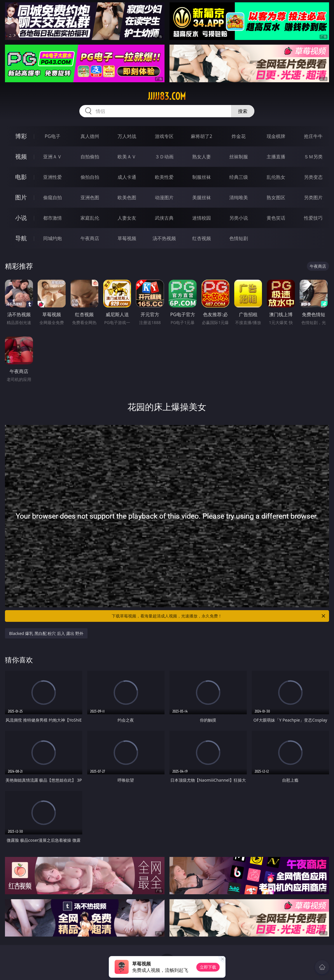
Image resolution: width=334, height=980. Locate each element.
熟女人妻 (202, 157)
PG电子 (52, 136)
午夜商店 (90, 238)
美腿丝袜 (202, 197)
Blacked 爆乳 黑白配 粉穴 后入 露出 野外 (46, 633)
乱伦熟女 (276, 177)
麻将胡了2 (201, 136)
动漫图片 (164, 197)
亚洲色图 (90, 197)
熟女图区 (276, 197)
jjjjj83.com (167, 96)
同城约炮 (53, 238)
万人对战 (127, 136)
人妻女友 (127, 218)
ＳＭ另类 (313, 157)
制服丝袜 (202, 177)
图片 (21, 197)
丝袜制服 (239, 157)
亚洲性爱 (53, 177)
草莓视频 (127, 238)
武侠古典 (164, 218)
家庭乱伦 (90, 218)
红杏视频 (202, 238)
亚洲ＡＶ (53, 157)
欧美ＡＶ (127, 157)
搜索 (243, 111)
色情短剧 (239, 238)
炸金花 (239, 136)
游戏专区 (164, 136)
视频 (21, 156)
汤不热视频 (164, 238)
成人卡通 (127, 177)
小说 (21, 218)
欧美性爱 (164, 177)
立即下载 (208, 967)
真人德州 (90, 136)
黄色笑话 (276, 218)
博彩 (21, 136)
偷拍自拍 (90, 177)
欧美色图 (127, 197)
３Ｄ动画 (164, 157)
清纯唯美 (239, 197)
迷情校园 (202, 218)
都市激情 (53, 218)
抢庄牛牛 (313, 136)
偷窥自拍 (53, 197)
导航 (21, 238)
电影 (21, 177)
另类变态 (313, 177)
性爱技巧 (313, 218)
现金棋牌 (276, 136)
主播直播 (276, 157)
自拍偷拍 (90, 157)
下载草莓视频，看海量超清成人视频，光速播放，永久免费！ (219, 616)
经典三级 (239, 177)
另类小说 (239, 218)
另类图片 (313, 197)
